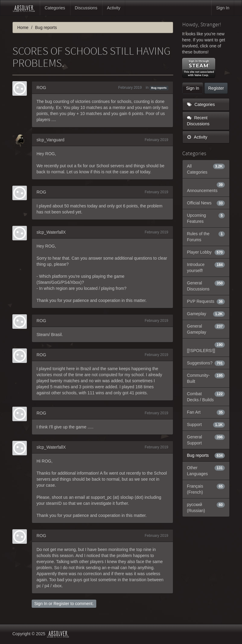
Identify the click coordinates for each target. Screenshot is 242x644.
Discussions (86, 8)
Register (61, 604)
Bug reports (159, 88)
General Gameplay (206, 329)
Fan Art (206, 412)
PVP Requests (206, 301)
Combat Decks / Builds (206, 396)
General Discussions (206, 286)
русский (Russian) (206, 507)
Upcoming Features (206, 218)
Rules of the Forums (206, 236)
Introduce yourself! (206, 267)
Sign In (223, 8)
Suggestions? (206, 363)
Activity (113, 8)
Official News (206, 203)
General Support (206, 440)
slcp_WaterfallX (51, 232)
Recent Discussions (198, 121)
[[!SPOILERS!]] (206, 347)
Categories (55, 8)
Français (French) (206, 489)
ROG (41, 88)
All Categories (206, 169)
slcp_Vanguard (50, 140)
